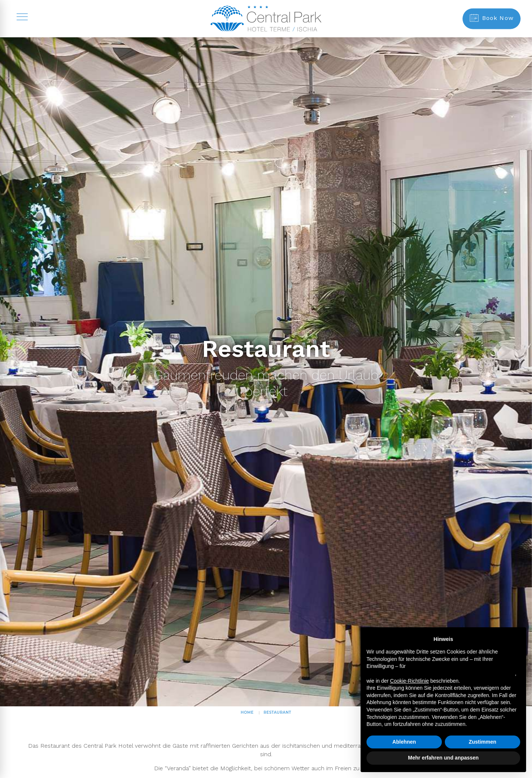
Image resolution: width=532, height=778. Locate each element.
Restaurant (277, 712)
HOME (247, 712)
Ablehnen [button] (404, 742)
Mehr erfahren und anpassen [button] (443, 758)
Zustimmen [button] (483, 742)
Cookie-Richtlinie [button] (410, 681)
